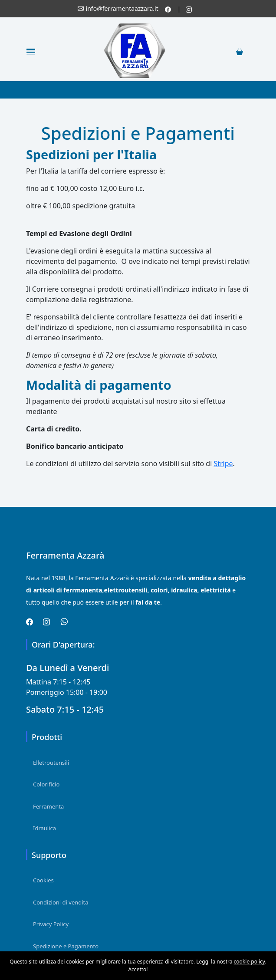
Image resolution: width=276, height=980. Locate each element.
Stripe (223, 464)
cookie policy (250, 962)
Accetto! (138, 969)
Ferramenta (48, 806)
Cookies (43, 880)
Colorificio (46, 784)
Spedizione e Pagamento (66, 946)
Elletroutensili (51, 763)
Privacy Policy (51, 924)
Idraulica (44, 828)
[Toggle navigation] (31, 51)
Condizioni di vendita (61, 902)
